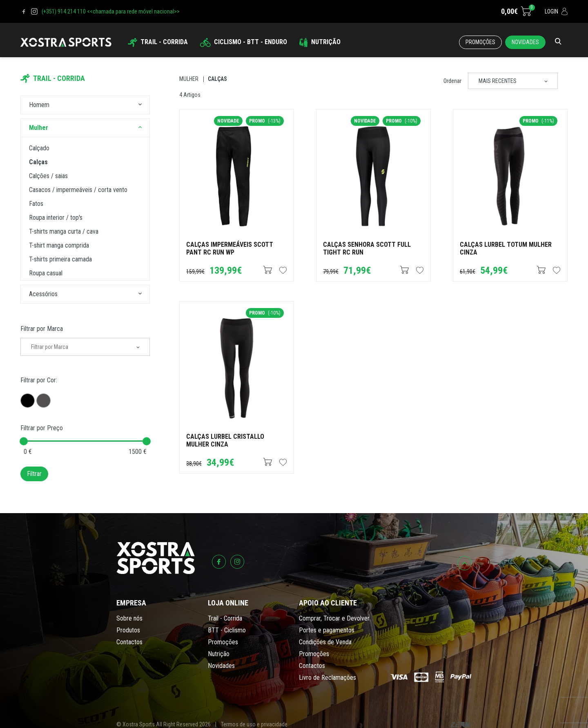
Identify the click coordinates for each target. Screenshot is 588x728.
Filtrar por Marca (42, 329)
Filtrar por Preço (42, 428)
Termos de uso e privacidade (254, 724)
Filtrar (34, 474)
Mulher (189, 79)
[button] (140, 105)
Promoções (480, 42)
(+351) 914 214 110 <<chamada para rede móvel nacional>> (111, 11)
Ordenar (452, 81)
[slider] (24, 441)
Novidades (525, 42)
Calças (217, 79)
